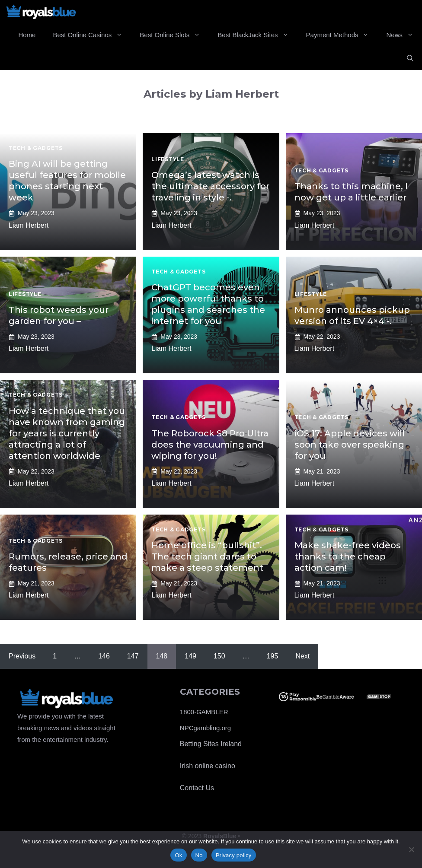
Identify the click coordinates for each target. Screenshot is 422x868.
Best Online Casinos (92, 35)
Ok (178, 855)
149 (190, 656)
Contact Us (197, 788)
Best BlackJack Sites (257, 35)
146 (104, 656)
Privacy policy (234, 855)
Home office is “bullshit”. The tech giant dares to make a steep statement (207, 556)
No (199, 855)
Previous (22, 656)
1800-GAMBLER (204, 712)
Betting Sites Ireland (211, 744)
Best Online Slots (174, 35)
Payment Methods (342, 35)
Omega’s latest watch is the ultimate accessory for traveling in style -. (210, 186)
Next (302, 656)
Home (27, 35)
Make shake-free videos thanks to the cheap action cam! (348, 556)
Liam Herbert (29, 225)
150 (219, 656)
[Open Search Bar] (410, 58)
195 (273, 656)
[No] (411, 849)
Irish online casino (208, 766)
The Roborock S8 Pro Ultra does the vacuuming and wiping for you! (210, 445)
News (404, 35)
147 (133, 656)
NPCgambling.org (205, 728)
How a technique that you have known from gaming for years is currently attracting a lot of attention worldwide (67, 433)
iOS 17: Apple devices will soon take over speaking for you (350, 445)
